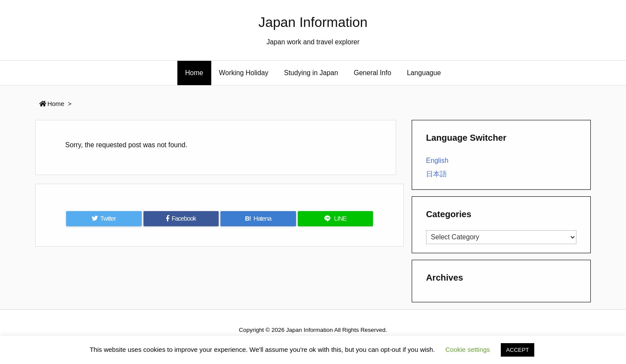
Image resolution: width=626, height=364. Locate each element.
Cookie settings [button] (468, 349)
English (437, 160)
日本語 (436, 174)
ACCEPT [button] (518, 350)
